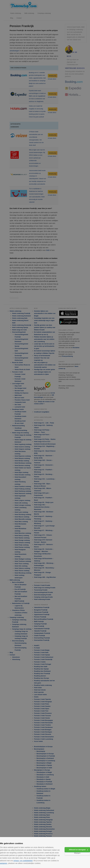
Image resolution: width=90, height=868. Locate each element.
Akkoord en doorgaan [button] (77, 850)
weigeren (4, 863)
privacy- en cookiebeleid (23, 861)
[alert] (45, 434)
